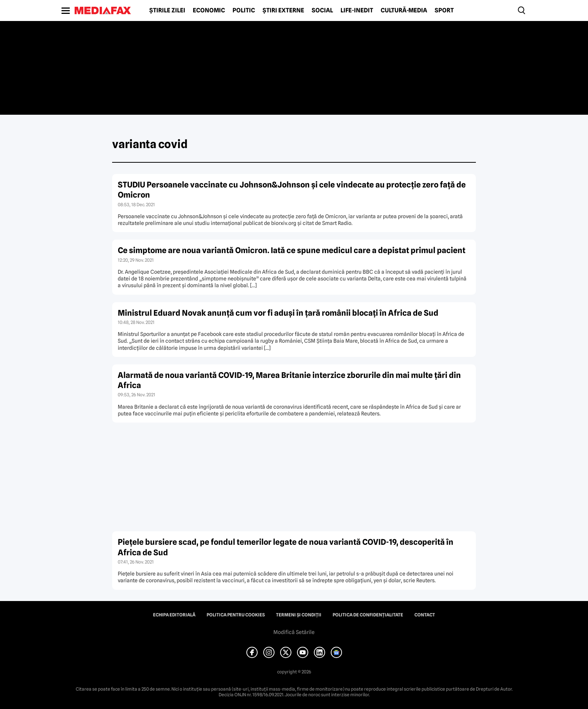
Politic (244, 10)
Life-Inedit (357, 10)
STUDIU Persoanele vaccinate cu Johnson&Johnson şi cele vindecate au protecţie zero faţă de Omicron (292, 190)
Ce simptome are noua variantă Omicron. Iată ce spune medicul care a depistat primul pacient (292, 250)
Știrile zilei (167, 10)
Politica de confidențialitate (368, 615)
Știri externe (283, 10)
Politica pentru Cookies (236, 615)
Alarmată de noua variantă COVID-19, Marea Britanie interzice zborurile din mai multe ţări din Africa (289, 380)
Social (322, 10)
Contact (425, 615)
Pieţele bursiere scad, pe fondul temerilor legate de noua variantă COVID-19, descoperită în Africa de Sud (286, 547)
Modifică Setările (294, 632)
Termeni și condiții (299, 615)
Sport (444, 10)
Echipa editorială (174, 615)
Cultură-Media (404, 10)
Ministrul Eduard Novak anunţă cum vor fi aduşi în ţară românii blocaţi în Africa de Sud (278, 313)
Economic (209, 10)
